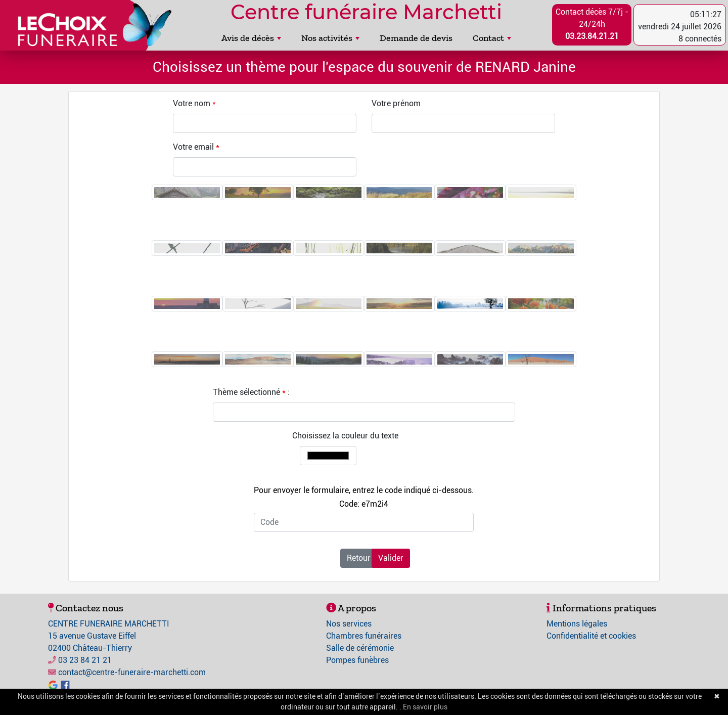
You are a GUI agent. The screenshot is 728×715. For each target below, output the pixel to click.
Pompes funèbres (357, 660)
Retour (359, 558)
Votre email (193, 147)
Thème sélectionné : (251, 392)
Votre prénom (396, 103)
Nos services (349, 624)
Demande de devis (416, 38)
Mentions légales (577, 624)
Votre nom (192, 103)
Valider (391, 558)
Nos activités (330, 38)
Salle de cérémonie (360, 648)
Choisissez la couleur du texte (345, 436)
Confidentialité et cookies (591, 636)
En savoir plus (425, 707)
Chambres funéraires (364, 636)
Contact (492, 38)
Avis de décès (251, 38)
